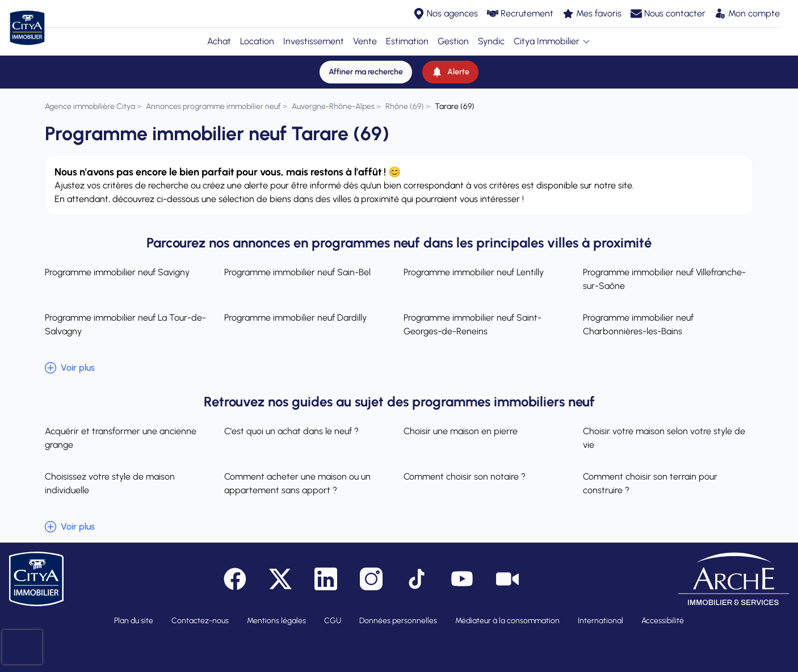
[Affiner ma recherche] (366, 72)
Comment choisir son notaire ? (465, 476)
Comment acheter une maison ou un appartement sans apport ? (297, 483)
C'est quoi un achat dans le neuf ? (291, 431)
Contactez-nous (200, 621)
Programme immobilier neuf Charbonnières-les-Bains (638, 324)
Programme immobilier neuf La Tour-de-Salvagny (125, 324)
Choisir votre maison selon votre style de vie (664, 438)
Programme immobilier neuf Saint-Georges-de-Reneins (472, 324)
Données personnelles (398, 621)
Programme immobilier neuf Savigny (117, 272)
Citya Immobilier (552, 41)
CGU (333, 621)
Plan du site (134, 621)
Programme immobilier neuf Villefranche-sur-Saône (664, 279)
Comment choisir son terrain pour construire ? (650, 483)
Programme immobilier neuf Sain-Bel (297, 272)
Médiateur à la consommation (507, 621)
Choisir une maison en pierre (461, 431)
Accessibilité (663, 621)
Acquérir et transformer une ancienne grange (121, 438)
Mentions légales (276, 621)
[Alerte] (450, 72)
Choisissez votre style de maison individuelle (110, 483)
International (600, 621)
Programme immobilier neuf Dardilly (295, 318)
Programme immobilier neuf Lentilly (474, 272)
